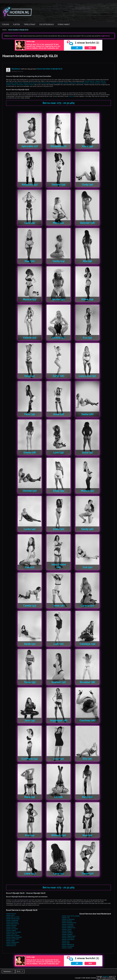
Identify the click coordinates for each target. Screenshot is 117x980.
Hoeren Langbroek (57, 83)
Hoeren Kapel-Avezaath (14, 937)
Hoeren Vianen (67, 929)
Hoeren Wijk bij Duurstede (71, 916)
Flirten (16, 24)
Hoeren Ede (66, 943)
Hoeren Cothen (11, 927)
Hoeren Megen (67, 931)
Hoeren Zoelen (29, 85)
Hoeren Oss (66, 941)
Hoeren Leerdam (67, 933)
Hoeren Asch (18, 83)
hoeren (71, 96)
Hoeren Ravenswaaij (44, 83)
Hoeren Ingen (11, 941)
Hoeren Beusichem (83, 83)
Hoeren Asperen (67, 934)
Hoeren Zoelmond (70, 83)
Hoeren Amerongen (13, 939)
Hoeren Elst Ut (11, 946)
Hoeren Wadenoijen (13, 942)
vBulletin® (105, 976)
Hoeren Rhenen (67, 921)
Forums (6, 24)
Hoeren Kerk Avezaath (14, 932)
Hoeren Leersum (12, 934)
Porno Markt (64, 24)
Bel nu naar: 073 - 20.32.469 (59, 103)
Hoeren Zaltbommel (68, 928)
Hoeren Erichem (95, 83)
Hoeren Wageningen (69, 936)
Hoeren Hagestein (68, 926)
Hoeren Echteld (11, 944)
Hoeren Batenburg (68, 944)
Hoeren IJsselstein (68, 946)
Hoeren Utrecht (67, 948)
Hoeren (5, 30)
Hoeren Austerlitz (68, 924)
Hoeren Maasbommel (69, 923)
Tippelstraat (30, 24)
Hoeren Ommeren (17, 85)
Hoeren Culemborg (68, 919)
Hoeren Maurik (90, 81)
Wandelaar (16, 69)
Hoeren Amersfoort (68, 939)
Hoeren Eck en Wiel (30, 83)
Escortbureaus (47, 24)
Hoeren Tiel (66, 918)
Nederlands (8, 971)
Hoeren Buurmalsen (13, 935)
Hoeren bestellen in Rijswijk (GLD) (18, 30)
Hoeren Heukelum (68, 938)
